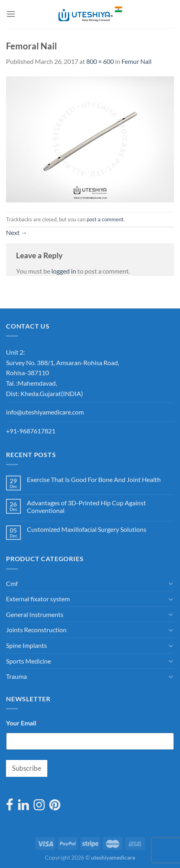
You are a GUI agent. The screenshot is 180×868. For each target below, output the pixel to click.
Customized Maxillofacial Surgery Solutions (87, 529)
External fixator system (38, 599)
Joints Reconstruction (36, 630)
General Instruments (35, 614)
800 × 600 (100, 61)
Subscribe (27, 768)
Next (17, 232)
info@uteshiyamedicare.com (45, 412)
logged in (64, 271)
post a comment (105, 219)
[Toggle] (171, 583)
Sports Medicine (28, 661)
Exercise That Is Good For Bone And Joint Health (94, 479)
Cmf (12, 583)
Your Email (23, 723)
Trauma (16, 676)
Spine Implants (26, 645)
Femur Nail (137, 61)
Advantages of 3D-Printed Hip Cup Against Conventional (86, 507)
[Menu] (11, 14)
